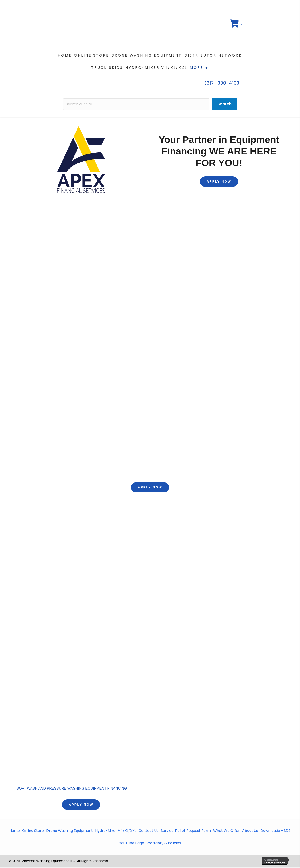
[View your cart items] (237, 25)
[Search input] (136, 105)
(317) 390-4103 (222, 84)
